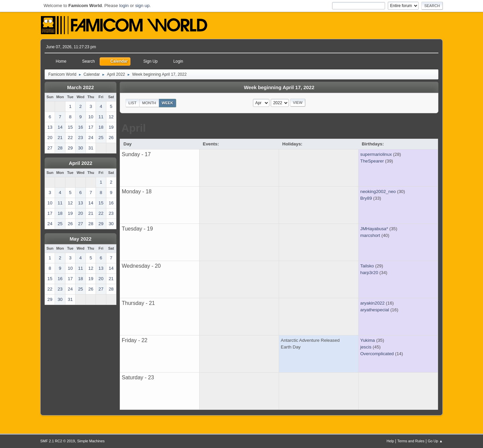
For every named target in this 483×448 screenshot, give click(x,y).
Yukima (368, 340)
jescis (366, 347)
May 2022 (80, 239)
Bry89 (366, 198)
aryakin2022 (372, 303)
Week (167, 103)
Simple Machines (91, 441)
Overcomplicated (377, 354)
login (124, 6)
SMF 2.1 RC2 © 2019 (58, 441)
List (132, 103)
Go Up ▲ (435, 441)
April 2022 (80, 163)
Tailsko (367, 266)
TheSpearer (372, 161)
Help (390, 441)
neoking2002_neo (378, 191)
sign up (142, 6)
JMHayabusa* (374, 229)
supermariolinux (376, 154)
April (134, 128)
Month (149, 103)
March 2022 (80, 87)
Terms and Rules (411, 441)
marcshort (370, 235)
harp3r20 (369, 273)
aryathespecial (375, 310)
